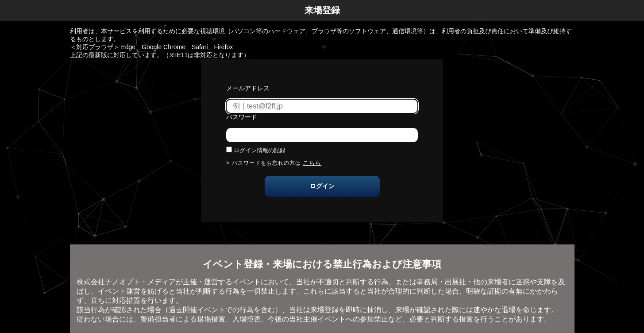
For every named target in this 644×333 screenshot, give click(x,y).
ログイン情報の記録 (260, 150)
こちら (312, 163)
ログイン (322, 186)
